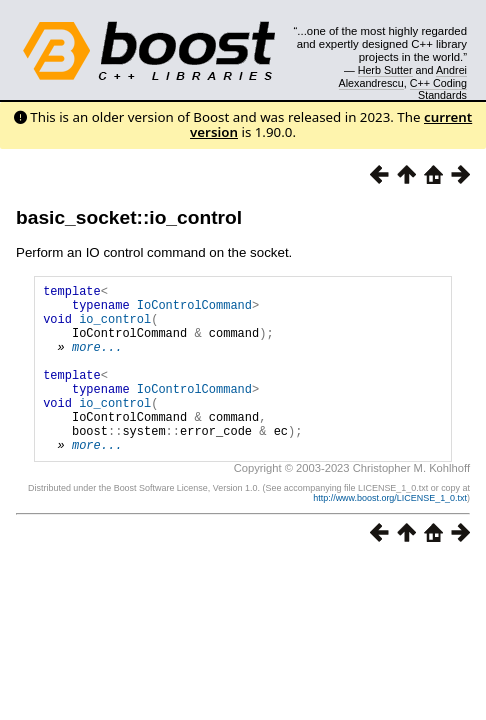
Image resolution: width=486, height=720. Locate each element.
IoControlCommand (194, 310)
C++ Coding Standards (438, 89)
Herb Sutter (385, 70)
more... (97, 361)
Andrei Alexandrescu (403, 76)
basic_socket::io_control (129, 217)
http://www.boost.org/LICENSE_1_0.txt (390, 534)
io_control (115, 327)
